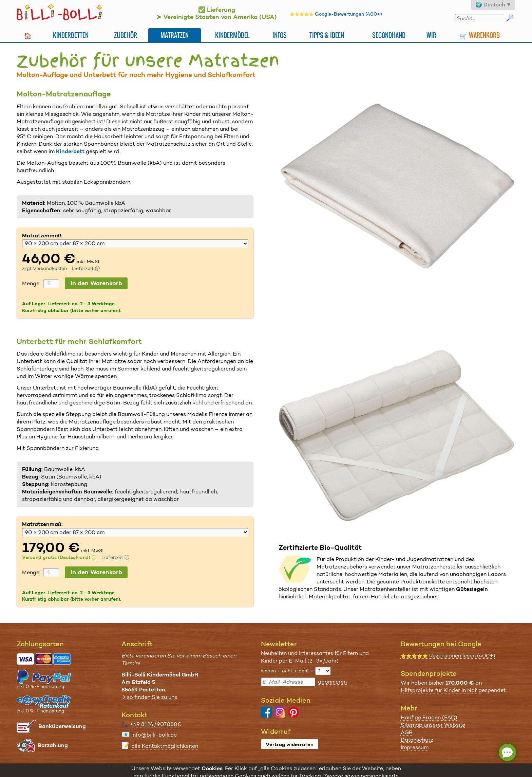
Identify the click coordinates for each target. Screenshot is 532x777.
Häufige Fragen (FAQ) (429, 717)
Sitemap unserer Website (433, 725)
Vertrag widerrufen (290, 744)
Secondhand (389, 35)
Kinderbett (70, 151)
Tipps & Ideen (327, 35)
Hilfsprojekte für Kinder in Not (439, 690)
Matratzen (175, 35)
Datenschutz (417, 740)
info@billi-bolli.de (154, 735)
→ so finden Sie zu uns (149, 697)
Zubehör (126, 35)
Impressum (415, 747)
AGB (407, 732)
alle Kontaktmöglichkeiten (165, 746)
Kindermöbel (232, 35)
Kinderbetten (71, 35)
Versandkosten (50, 268)
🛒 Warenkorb (480, 35)
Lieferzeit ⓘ (86, 268)
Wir (431, 35)
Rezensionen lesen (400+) (448, 656)
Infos (280, 35)
